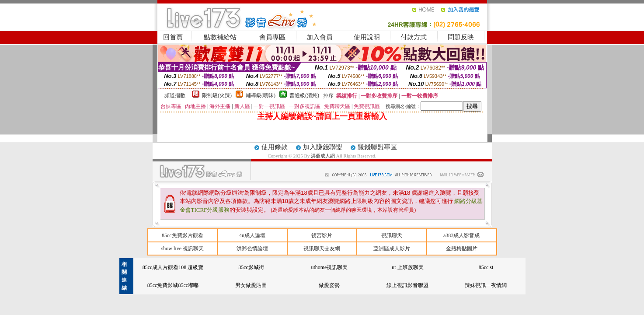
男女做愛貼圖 (251, 285)
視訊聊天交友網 (322, 248)
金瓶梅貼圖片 (462, 248)
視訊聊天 (392, 235)
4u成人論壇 (252, 235)
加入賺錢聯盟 (323, 147)
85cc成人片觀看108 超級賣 (173, 267)
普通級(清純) (304, 95)
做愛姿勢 (329, 285)
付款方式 (414, 37)
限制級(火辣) (217, 95)
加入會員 (320, 37)
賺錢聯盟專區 (377, 147)
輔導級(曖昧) (261, 95)
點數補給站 (220, 37)
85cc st (486, 267)
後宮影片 (322, 235)
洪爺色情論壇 (252, 248)
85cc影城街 (251, 267)
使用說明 (367, 37)
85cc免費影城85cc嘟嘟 (173, 285)
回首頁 (173, 37)
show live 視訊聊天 (183, 248)
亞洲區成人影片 (392, 248)
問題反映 (461, 37)
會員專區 (272, 37)
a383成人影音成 (461, 235)
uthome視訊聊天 (329, 267)
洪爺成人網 (324, 156)
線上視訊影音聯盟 (407, 285)
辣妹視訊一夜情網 (486, 285)
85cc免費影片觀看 (183, 235)
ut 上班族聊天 (407, 267)
